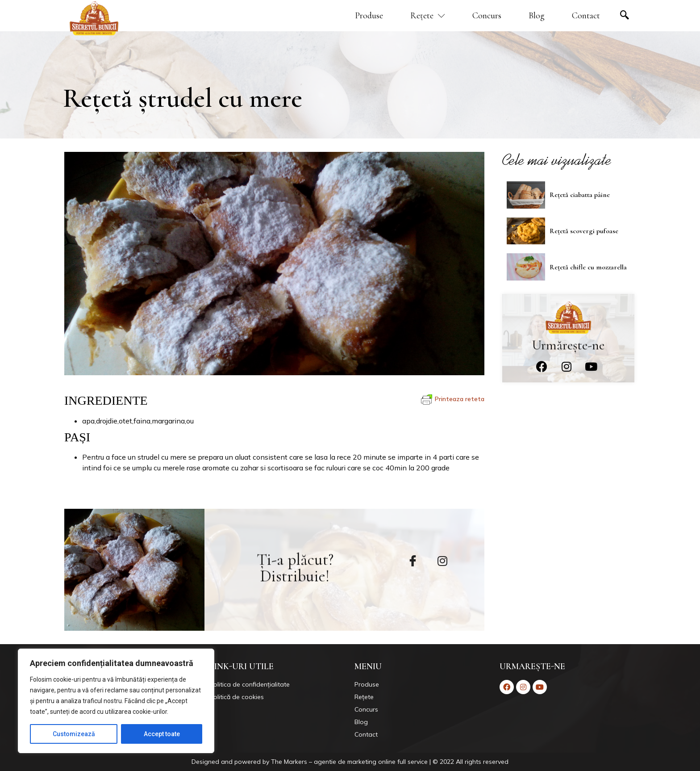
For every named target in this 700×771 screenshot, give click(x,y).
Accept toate (162, 734)
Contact (586, 16)
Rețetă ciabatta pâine (580, 194)
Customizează (74, 734)
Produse (369, 16)
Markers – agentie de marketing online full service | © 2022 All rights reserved (396, 762)
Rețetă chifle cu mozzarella (588, 266)
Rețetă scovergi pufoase (584, 230)
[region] (116, 701)
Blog (537, 16)
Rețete (428, 16)
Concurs (487, 16)
